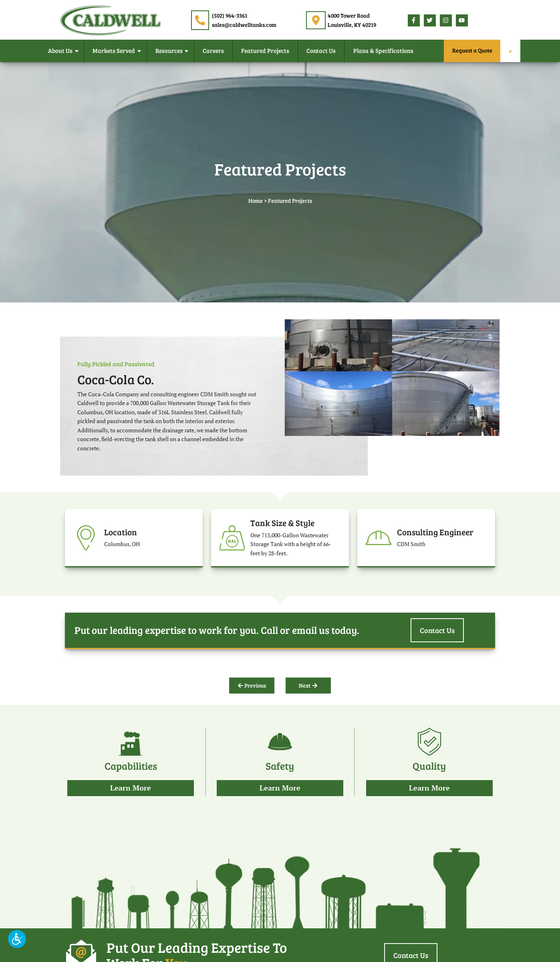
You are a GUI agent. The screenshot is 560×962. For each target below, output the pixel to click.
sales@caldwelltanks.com (244, 25)
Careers (213, 50)
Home (256, 201)
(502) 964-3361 (230, 15)
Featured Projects (265, 50)
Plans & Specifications (383, 50)
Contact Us (321, 50)
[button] (17, 939)
